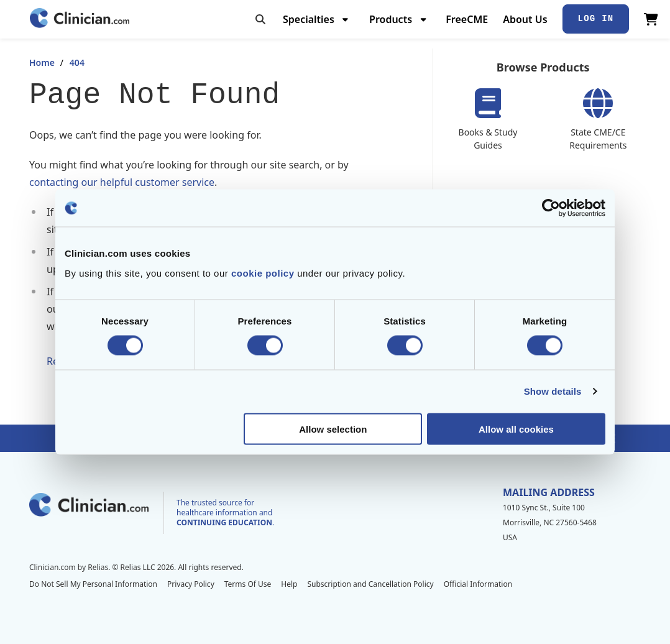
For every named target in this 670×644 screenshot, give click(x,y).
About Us (525, 19)
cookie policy (263, 273)
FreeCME (467, 19)
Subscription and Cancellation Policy (370, 584)
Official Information (478, 584)
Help (289, 584)
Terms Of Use (248, 584)
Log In (596, 19)
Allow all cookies (516, 429)
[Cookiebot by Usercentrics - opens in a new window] (551, 208)
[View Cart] (651, 19)
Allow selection (333, 429)
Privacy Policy (191, 584)
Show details (553, 391)
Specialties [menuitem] (309, 19)
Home (42, 62)
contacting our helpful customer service (122, 182)
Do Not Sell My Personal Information (93, 584)
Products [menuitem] (391, 19)
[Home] (80, 19)
